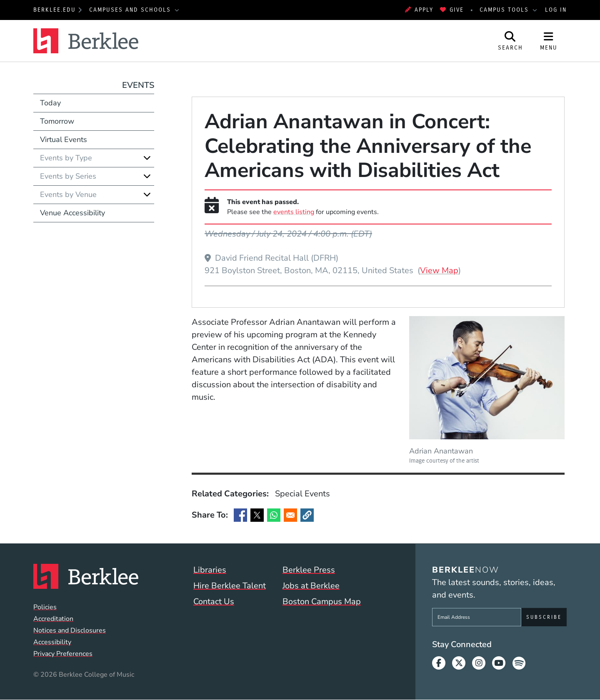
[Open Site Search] (510, 41)
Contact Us (214, 602)
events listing (294, 212)
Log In (556, 10)
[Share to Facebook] (240, 515)
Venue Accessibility (72, 213)
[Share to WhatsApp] (274, 515)
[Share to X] (257, 515)
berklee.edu (55, 10)
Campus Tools (505, 10)
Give (452, 10)
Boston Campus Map (322, 602)
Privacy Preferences (63, 654)
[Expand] (147, 158)
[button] (307, 515)
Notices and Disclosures (70, 630)
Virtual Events (64, 140)
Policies (45, 607)
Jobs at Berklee (311, 586)
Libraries (210, 570)
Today (50, 103)
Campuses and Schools (131, 10)
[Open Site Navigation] (549, 41)
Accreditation (53, 619)
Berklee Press (309, 570)
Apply (419, 10)
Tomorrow (57, 121)
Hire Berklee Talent (230, 586)
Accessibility (52, 642)
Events (138, 85)
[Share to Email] (290, 515)
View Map (439, 270)
